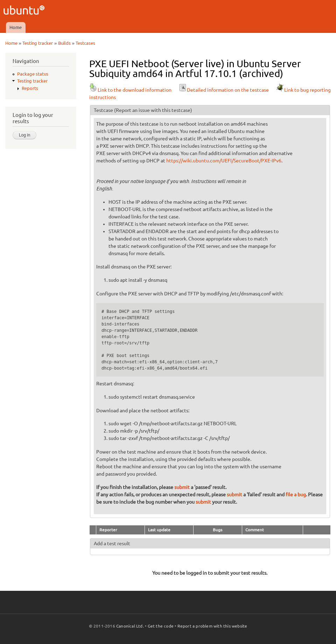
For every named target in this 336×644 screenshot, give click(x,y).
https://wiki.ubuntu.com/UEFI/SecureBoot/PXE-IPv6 (224, 161)
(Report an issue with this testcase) (153, 110)
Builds (64, 43)
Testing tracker (38, 43)
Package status (33, 74)
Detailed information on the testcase (224, 90)
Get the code (161, 626)
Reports (30, 88)
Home (16, 27)
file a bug (296, 495)
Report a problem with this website (212, 626)
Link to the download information (130, 90)
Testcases (85, 43)
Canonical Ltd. (130, 626)
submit (182, 487)
